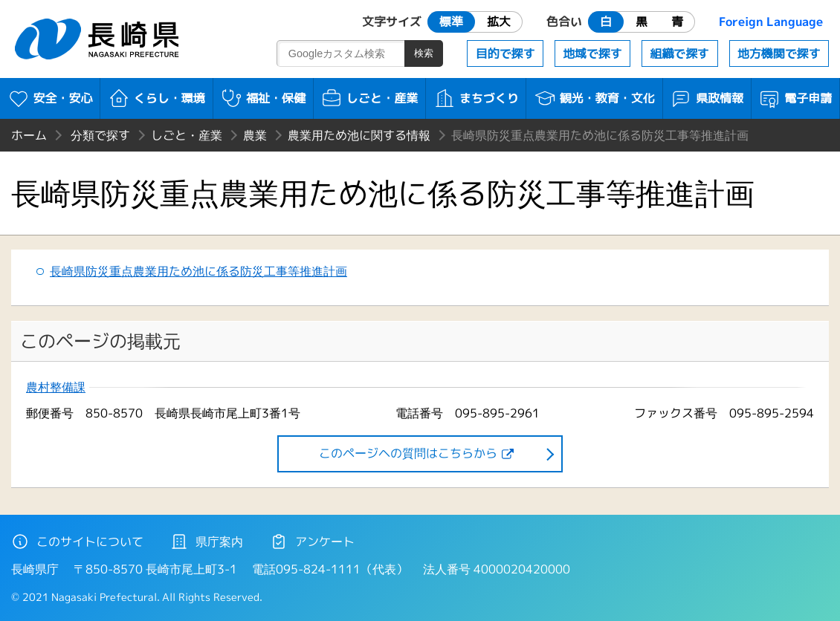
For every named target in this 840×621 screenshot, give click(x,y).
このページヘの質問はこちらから (408, 453)
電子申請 (795, 98)
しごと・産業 (369, 98)
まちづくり (476, 98)
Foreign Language (771, 22)
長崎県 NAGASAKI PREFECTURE (99, 39)
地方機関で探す (779, 53)
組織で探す (679, 53)
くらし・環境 (156, 98)
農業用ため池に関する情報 (359, 135)
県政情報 (707, 98)
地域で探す (592, 53)
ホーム (29, 135)
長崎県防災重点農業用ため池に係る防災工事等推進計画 (198, 271)
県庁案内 (207, 542)
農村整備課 (56, 387)
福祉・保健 (263, 98)
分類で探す (100, 135)
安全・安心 (50, 98)
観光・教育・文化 (594, 98)
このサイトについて (77, 542)
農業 (255, 135)
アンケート (312, 542)
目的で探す (505, 53)
